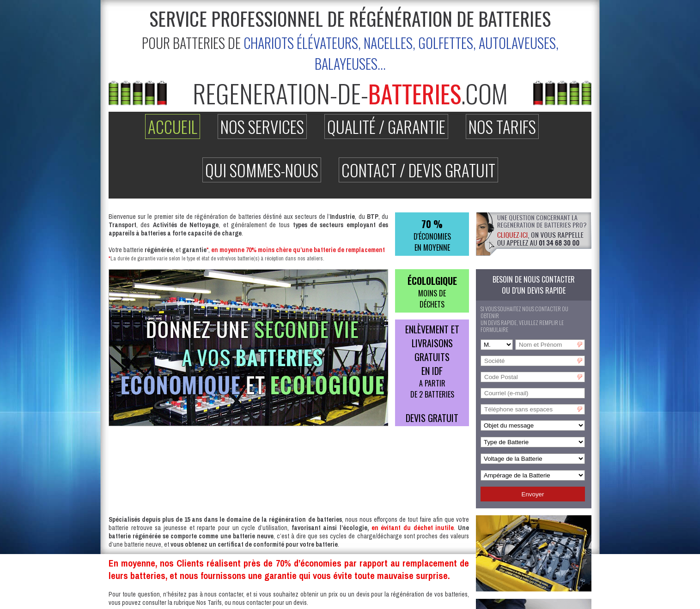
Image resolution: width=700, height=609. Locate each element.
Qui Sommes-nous (262, 170)
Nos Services (262, 127)
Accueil (173, 127)
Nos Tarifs (502, 127)
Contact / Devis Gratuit (418, 170)
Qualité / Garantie (386, 127)
